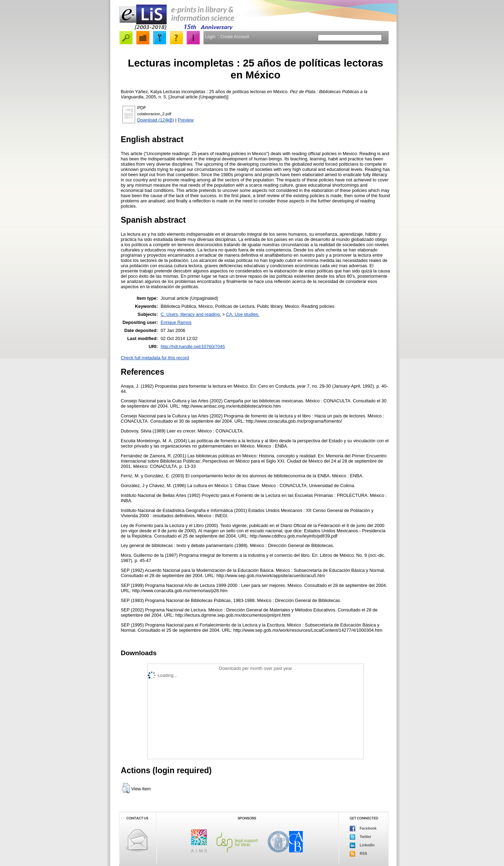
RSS (358, 854)
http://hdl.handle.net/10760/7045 (193, 347)
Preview (186, 120)
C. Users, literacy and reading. (191, 314)
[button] (126, 788)
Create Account (234, 37)
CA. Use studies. (243, 314)
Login (210, 37)
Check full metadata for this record (155, 358)
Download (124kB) (156, 120)
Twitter (360, 837)
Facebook (363, 829)
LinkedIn (362, 845)
